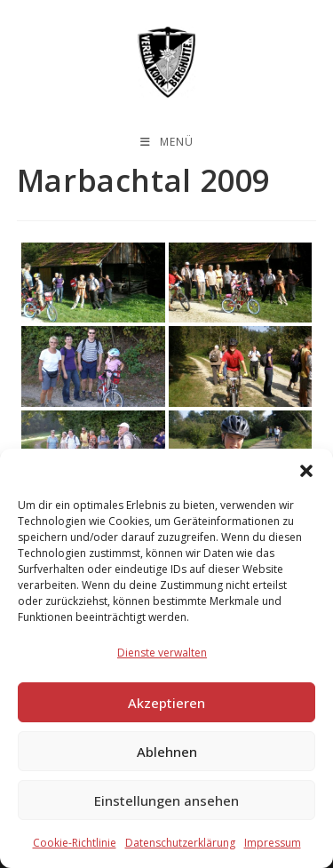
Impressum (273, 843)
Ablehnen (167, 752)
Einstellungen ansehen (166, 800)
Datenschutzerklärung (180, 843)
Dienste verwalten (162, 653)
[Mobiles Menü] (167, 142)
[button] (306, 471)
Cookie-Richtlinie (75, 843)
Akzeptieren (166, 703)
